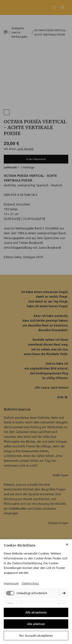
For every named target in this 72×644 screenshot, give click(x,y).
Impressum (11, 583)
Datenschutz (30, 583)
